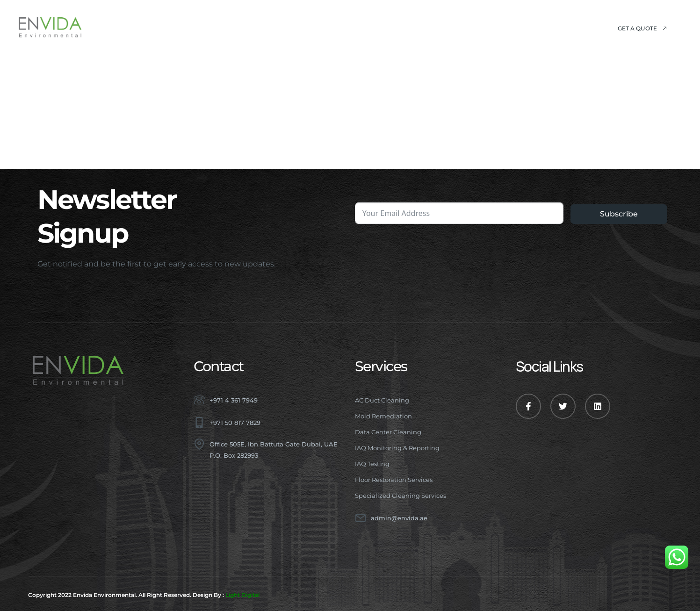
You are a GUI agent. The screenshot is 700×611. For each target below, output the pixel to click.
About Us (229, 28)
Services (291, 28)
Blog (401, 28)
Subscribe (619, 214)
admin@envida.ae (399, 518)
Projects (353, 28)
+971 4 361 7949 (234, 400)
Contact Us (454, 28)
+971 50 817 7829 (235, 423)
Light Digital (242, 595)
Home (180, 28)
